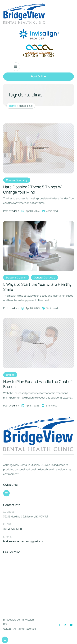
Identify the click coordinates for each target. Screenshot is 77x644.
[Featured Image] (38, 148)
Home (12, 106)
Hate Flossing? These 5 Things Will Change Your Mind (34, 189)
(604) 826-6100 (13, 529)
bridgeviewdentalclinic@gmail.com (24, 541)
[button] (38, 77)
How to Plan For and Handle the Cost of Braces (38, 384)
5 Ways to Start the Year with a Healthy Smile (37, 287)
